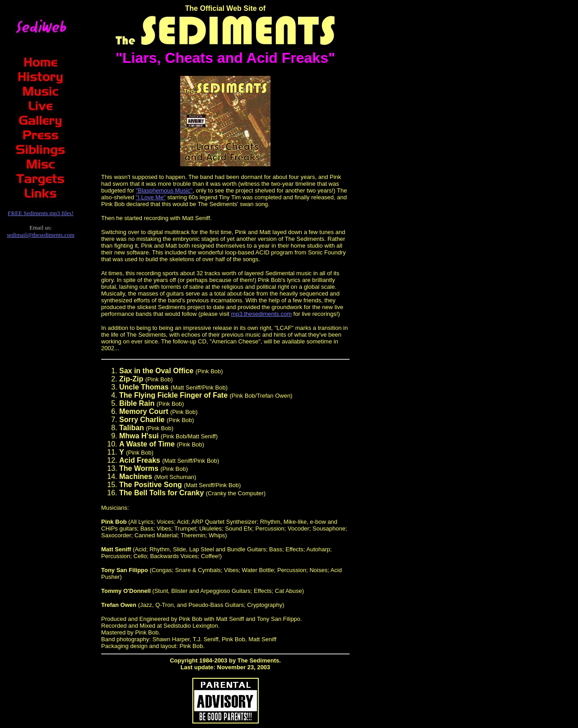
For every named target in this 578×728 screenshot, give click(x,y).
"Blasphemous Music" (164, 190)
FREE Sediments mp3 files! (41, 213)
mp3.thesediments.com (261, 314)
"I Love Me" (151, 197)
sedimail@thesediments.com (41, 235)
